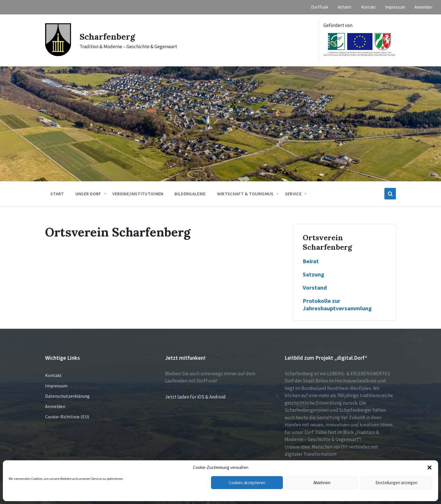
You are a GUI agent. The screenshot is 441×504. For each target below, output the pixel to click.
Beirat (311, 261)
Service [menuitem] (293, 194)
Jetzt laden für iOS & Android (195, 397)
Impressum (56, 386)
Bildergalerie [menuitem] (190, 194)
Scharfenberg (107, 36)
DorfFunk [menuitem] (320, 7)
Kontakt (53, 375)
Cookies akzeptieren (247, 483)
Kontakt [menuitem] (368, 7)
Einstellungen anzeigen (396, 483)
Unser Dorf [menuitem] (88, 194)
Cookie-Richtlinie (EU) (67, 417)
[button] (430, 468)
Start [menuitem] (57, 194)
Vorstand (315, 288)
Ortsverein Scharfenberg (327, 242)
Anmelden (55, 406)
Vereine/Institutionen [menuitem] (138, 194)
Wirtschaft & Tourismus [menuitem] (245, 194)
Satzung (314, 274)
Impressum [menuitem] (395, 7)
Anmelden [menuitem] (423, 7)
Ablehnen (322, 483)
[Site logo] (58, 54)
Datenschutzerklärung (67, 396)
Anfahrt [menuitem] (345, 7)
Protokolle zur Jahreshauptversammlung (337, 305)
